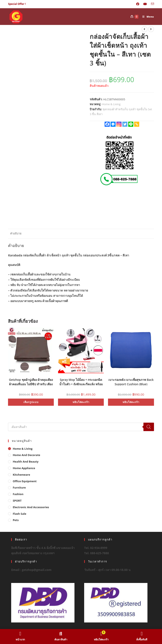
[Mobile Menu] (147, 17)
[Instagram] (119, 124)
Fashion (18, 494)
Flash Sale (19, 514)
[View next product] (151, 29)
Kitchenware (21, 475)
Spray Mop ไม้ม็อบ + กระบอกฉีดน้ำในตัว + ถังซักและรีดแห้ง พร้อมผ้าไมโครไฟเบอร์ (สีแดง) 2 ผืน (81, 381)
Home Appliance (24, 468)
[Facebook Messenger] (113, 124)
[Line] (131, 124)
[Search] (149, 427)
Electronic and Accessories (31, 507)
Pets (16, 520)
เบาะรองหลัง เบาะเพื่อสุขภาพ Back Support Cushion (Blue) (131, 381)
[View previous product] (144, 29)
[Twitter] (125, 124)
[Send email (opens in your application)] (151, 4)
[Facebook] (107, 124)
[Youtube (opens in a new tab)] (145, 4)
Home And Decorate (26, 455)
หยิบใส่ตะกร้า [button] (81, 402)
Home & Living (111, 104)
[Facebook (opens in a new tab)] (138, 4)
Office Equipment (25, 481)
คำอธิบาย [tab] (16, 234)
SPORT (17, 501)
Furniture (19, 487)
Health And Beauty (26, 462)
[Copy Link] (137, 124)
